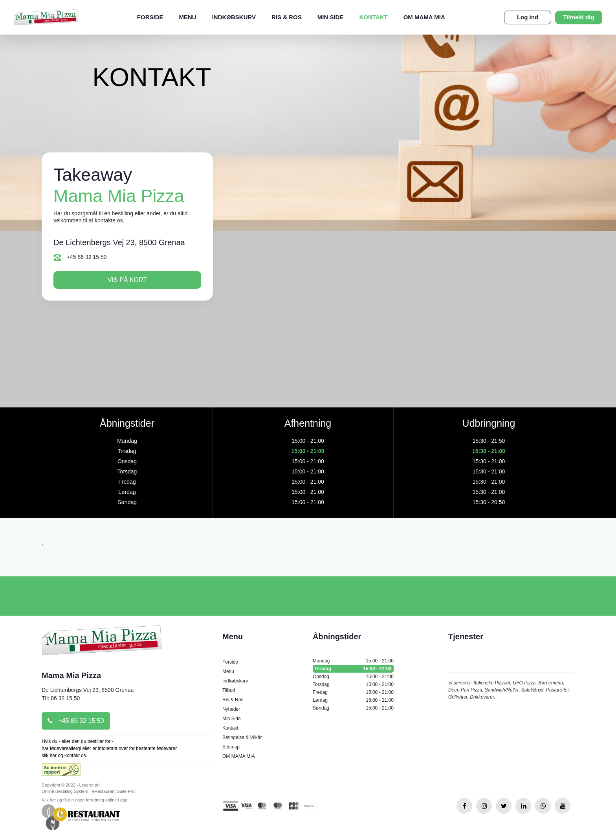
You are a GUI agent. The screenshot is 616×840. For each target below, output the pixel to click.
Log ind (528, 17)
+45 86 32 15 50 (80, 257)
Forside (150, 17)
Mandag (353, 661)
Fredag (353, 692)
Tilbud (229, 690)
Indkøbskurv (234, 17)
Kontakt (373, 17)
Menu (188, 17)
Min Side (331, 17)
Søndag (353, 708)
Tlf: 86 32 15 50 (61, 698)
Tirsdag (353, 669)
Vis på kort (127, 280)
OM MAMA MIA (424, 17)
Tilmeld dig (579, 17)
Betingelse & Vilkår (242, 737)
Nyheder (231, 709)
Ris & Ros (287, 17)
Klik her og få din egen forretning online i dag (84, 800)
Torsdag (353, 684)
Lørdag (353, 700)
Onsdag (353, 677)
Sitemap (231, 747)
